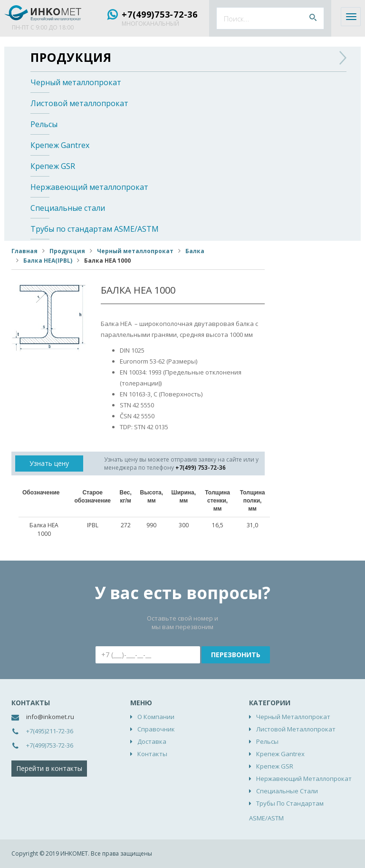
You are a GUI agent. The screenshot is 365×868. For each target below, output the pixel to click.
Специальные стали (68, 208)
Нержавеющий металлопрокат (89, 187)
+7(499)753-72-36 (160, 14)
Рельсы (44, 124)
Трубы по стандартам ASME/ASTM (95, 229)
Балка (195, 251)
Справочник (156, 729)
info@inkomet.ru (50, 717)
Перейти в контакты (49, 768)
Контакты (152, 754)
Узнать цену (49, 463)
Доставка (152, 741)
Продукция (71, 57)
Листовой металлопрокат (79, 103)
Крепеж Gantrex (60, 145)
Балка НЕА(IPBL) (48, 261)
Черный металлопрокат (76, 82)
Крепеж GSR (53, 166)
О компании (156, 717)
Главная (24, 251)
